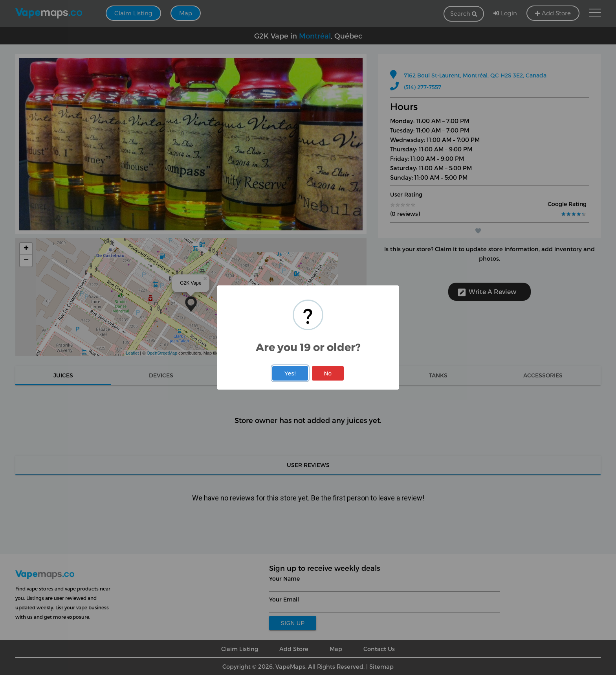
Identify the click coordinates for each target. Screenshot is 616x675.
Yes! (290, 373)
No (328, 373)
